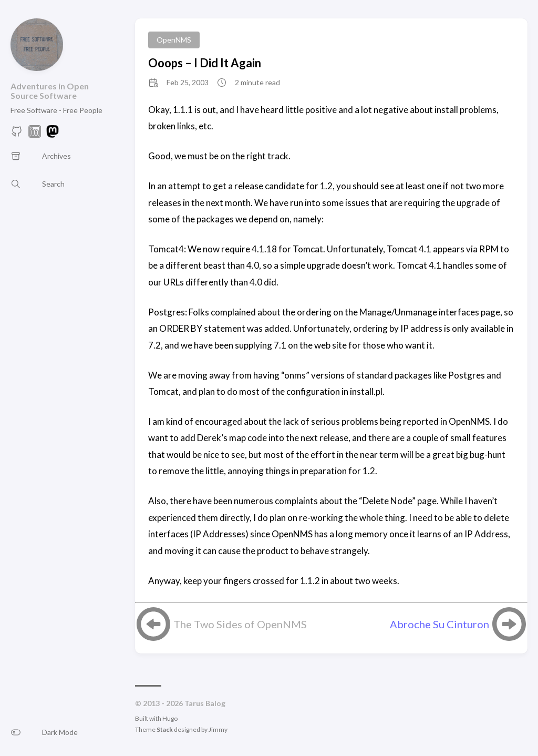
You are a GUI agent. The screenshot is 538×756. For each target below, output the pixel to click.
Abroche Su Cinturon (439, 624)
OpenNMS (174, 40)
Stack (165, 729)
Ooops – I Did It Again (205, 63)
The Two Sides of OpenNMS (240, 624)
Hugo (170, 718)
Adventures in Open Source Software (50, 91)
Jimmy (218, 729)
